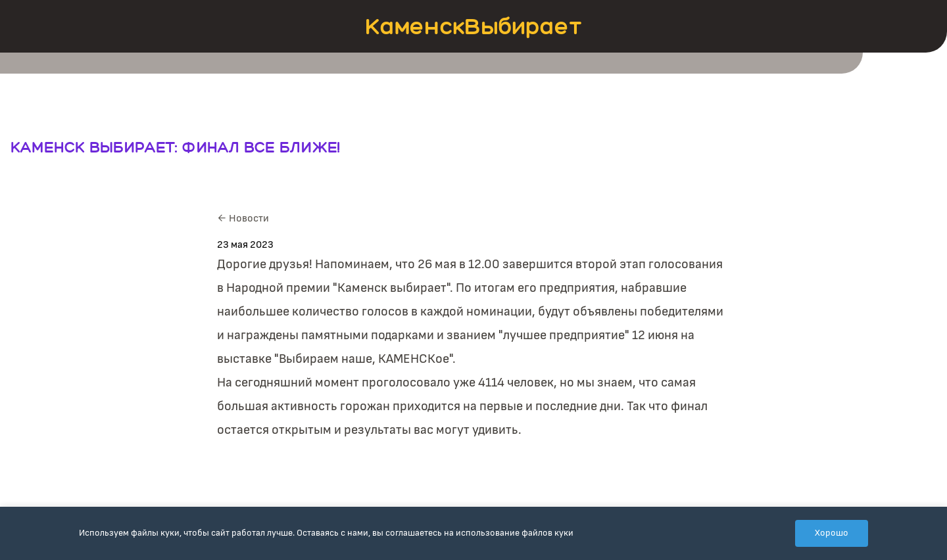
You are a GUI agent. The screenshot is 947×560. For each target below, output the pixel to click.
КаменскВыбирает (473, 26)
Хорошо (832, 533)
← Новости (243, 218)
